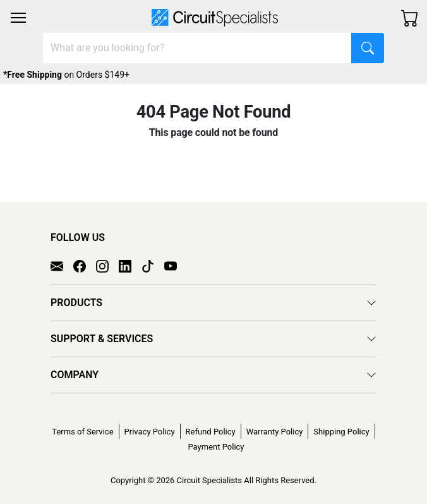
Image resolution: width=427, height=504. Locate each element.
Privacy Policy (150, 432)
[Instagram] (107, 265)
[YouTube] (176, 265)
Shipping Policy (341, 432)
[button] (18, 18)
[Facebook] (85, 265)
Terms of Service (82, 432)
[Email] (62, 265)
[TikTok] (153, 265)
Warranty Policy (275, 432)
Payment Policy (216, 447)
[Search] (197, 48)
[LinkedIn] (130, 265)
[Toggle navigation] (18, 18)
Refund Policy (211, 432)
